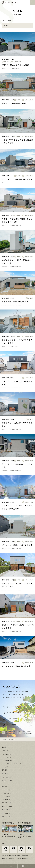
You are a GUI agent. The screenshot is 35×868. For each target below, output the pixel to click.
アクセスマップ (6, 802)
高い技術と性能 (7, 761)
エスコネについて (8, 754)
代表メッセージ (7, 793)
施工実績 (11, 739)
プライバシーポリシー (8, 817)
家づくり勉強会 (6, 810)
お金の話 (6, 767)
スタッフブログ (6, 777)
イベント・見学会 (7, 781)
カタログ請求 (6, 813)
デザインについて (8, 757)
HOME (4, 739)
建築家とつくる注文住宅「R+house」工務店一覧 (15, 858)
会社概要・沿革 (7, 790)
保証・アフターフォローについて (12, 764)
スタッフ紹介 (7, 796)
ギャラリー (5, 773)
